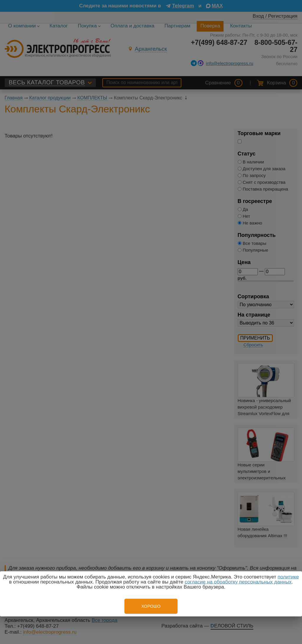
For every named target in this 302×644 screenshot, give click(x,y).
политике (288, 577)
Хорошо (151, 606)
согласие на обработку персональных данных (238, 582)
